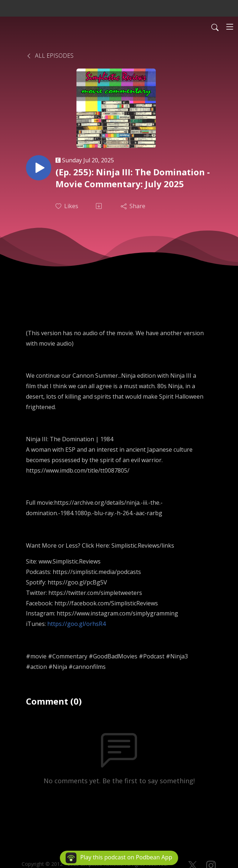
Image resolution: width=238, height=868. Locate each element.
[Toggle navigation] (230, 27)
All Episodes (50, 56)
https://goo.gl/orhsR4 (76, 624)
